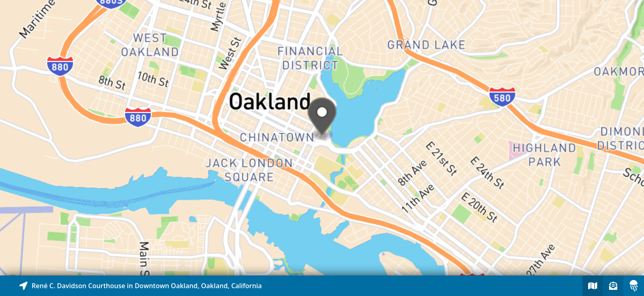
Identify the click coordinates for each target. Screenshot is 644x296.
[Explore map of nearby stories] (322, 138)
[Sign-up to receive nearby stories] (613, 286)
